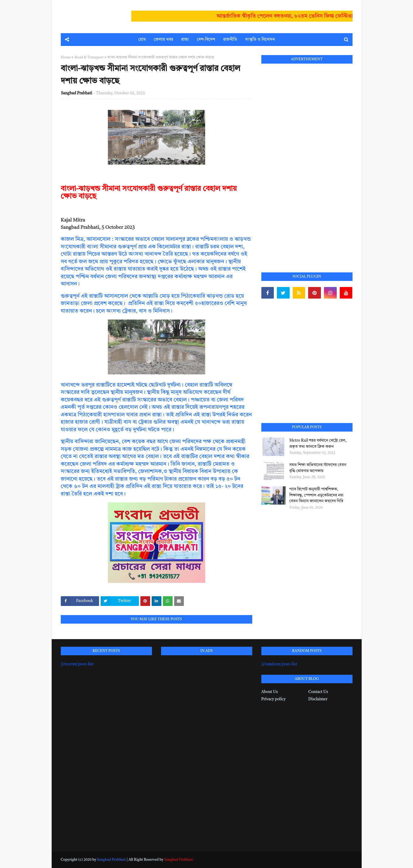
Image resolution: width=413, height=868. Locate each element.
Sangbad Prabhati (77, 93)
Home (66, 58)
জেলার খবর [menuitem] (163, 40)
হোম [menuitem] (142, 40)
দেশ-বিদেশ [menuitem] (206, 40)
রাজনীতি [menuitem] (230, 40)
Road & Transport (89, 58)
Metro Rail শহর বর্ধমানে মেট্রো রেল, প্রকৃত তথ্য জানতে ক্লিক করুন (318, 444)
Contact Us (318, 692)
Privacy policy (274, 699)
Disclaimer (318, 699)
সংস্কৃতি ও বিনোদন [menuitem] (260, 40)
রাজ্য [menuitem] (185, 40)
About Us (270, 692)
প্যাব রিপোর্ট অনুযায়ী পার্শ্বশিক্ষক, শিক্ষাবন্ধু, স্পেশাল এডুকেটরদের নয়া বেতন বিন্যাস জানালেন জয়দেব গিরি (317, 495)
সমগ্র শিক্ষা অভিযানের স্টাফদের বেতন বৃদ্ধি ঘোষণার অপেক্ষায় (318, 468)
